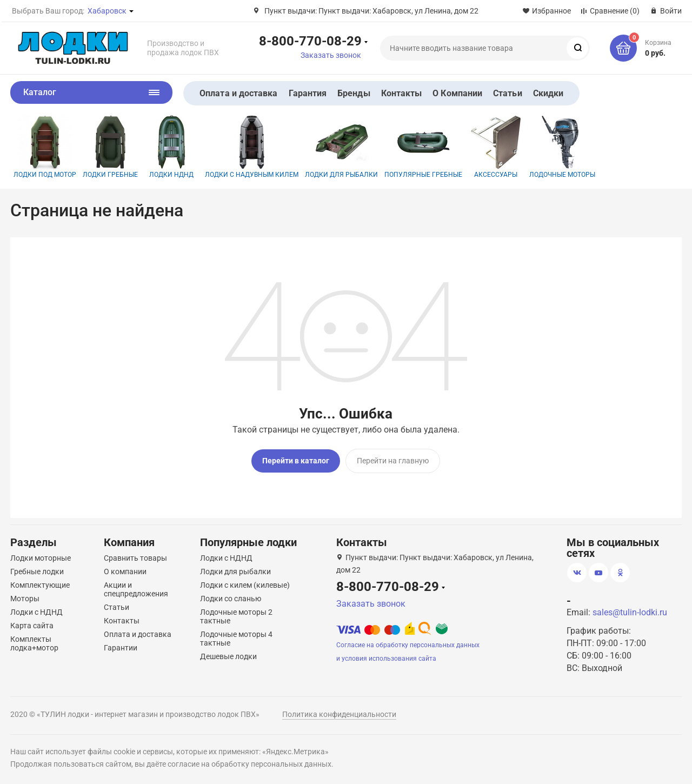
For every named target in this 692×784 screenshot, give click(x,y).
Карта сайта (32, 626)
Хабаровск (107, 11)
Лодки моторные (41, 558)
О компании (125, 572)
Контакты (402, 93)
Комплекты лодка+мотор (34, 643)
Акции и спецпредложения (136, 589)
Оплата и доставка (238, 93)
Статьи (507, 93)
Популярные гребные (423, 147)
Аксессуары (496, 147)
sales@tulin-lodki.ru (630, 612)
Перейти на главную (393, 461)
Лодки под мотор (45, 147)
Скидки (548, 93)
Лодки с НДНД (36, 612)
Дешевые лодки (228, 656)
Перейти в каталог (296, 461)
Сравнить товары (135, 558)
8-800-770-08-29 (310, 41)
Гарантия (308, 93)
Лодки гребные (110, 147)
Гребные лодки (37, 572)
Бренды (354, 93)
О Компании (457, 93)
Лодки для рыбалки (341, 147)
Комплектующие (40, 585)
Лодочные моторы (562, 147)
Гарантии (121, 648)
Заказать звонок (331, 55)
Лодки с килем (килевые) (245, 585)
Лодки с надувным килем (252, 147)
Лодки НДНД (171, 147)
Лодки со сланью (231, 599)
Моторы (25, 599)
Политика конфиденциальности (339, 714)
